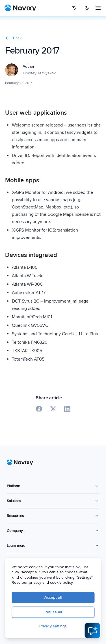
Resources (53, 516)
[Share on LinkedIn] (67, 409)
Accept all (56, 598)
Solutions (53, 501)
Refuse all (55, 612)
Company (53, 531)
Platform (53, 486)
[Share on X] (53, 409)
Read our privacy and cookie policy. (45, 583)
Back (13, 38)
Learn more (53, 546)
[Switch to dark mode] (87, 8)
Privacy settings (56, 626)
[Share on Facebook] (39, 409)
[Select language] (74, 8)
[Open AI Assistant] (92, 630)
